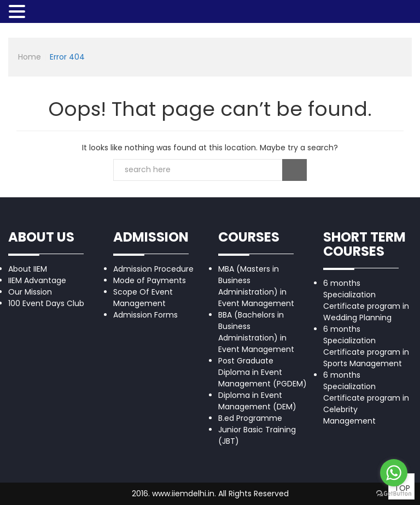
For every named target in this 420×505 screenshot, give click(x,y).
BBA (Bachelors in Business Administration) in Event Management (256, 332)
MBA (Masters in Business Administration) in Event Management (256, 286)
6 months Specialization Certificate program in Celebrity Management (366, 398)
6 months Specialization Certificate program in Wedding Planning (366, 300)
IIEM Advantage (37, 280)
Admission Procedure (153, 269)
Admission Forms (145, 315)
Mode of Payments (150, 280)
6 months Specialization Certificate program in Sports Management (366, 346)
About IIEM (28, 269)
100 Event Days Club (46, 303)
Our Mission (30, 292)
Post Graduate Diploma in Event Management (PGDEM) (262, 372)
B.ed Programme (250, 418)
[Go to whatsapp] (394, 473)
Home (30, 57)
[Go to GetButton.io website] (394, 494)
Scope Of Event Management (143, 298)
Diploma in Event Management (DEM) (257, 401)
